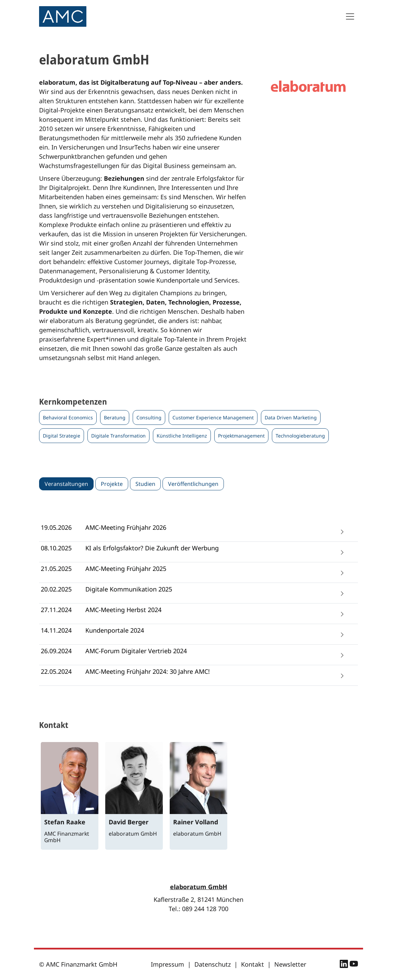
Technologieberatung (300, 436)
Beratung (115, 417)
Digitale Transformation (118, 436)
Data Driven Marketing (291, 417)
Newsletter (290, 964)
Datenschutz (213, 964)
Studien (145, 484)
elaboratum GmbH (199, 887)
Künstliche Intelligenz (182, 436)
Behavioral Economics (68, 417)
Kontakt (252, 964)
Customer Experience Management (213, 417)
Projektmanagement (241, 436)
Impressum (167, 964)
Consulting (149, 417)
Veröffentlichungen (193, 484)
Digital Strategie (62, 436)
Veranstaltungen (66, 484)
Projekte (112, 484)
